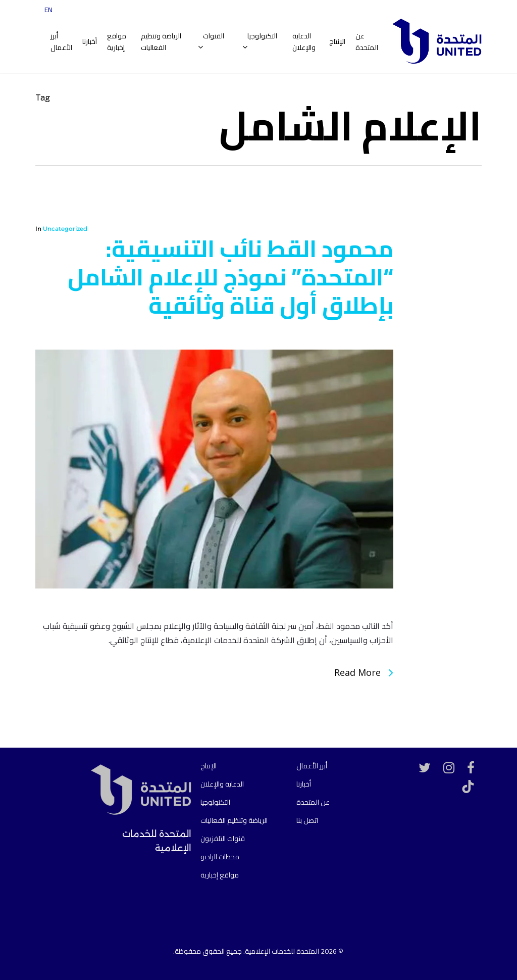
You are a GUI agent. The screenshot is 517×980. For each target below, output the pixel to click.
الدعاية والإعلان (222, 784)
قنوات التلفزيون (223, 839)
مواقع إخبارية (220, 875)
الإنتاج (209, 766)
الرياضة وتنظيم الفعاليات (234, 820)
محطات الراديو (220, 857)
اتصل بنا (307, 820)
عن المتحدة (313, 802)
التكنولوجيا (215, 802)
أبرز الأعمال (312, 766)
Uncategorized (65, 229)
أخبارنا (304, 784)
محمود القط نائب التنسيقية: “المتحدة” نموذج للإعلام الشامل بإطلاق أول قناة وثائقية (230, 277)
